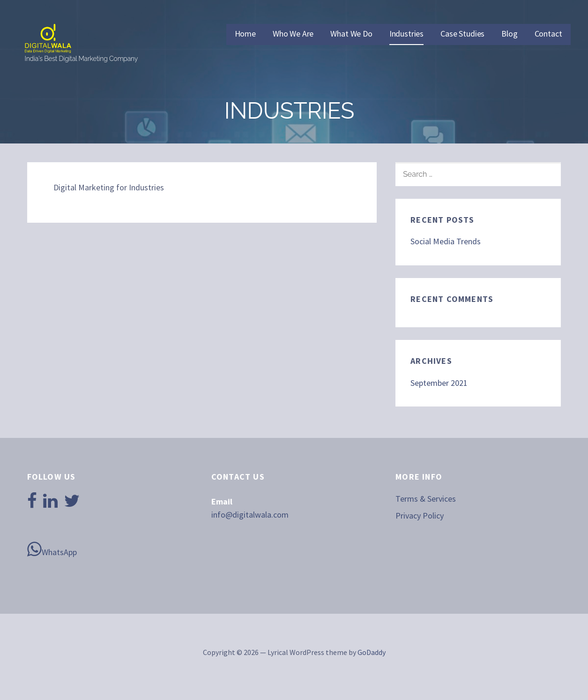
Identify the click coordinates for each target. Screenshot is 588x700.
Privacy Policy (420, 516)
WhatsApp (52, 549)
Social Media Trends (446, 241)
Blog (509, 34)
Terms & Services (426, 499)
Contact (548, 34)
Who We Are (293, 34)
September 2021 (439, 383)
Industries (406, 34)
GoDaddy (372, 652)
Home (245, 34)
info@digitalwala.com (250, 515)
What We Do (351, 34)
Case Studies (462, 34)
